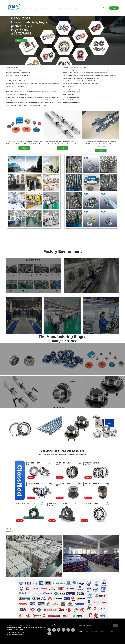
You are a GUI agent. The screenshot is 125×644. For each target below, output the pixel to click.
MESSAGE (62, 8)
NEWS (53, 8)
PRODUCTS (44, 8)
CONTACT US (73, 8)
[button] (59, 63)
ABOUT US (34, 8)
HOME (25, 8)
